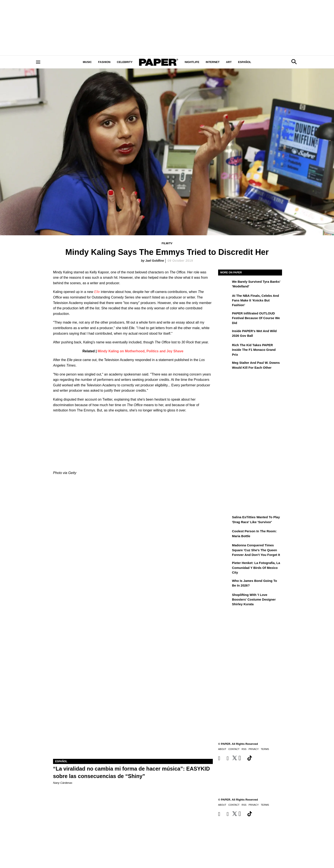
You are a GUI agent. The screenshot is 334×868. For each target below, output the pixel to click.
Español (245, 62)
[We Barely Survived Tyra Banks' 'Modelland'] (225, 285)
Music (87, 62)
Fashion (104, 62)
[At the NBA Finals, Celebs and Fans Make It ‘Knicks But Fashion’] (225, 299)
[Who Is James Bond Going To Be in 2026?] (225, 584)
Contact (234, 805)
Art (229, 62)
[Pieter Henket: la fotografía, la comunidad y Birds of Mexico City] (225, 566)
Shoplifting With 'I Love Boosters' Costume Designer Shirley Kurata (254, 600)
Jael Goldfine (155, 261)
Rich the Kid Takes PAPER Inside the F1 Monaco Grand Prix (254, 350)
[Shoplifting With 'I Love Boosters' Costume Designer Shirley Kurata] (225, 598)
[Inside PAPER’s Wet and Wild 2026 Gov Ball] (225, 334)
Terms (265, 805)
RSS (244, 805)
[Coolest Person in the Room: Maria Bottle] (225, 534)
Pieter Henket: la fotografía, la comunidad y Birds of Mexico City (256, 568)
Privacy (254, 805)
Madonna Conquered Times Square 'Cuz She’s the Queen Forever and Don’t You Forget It (256, 550)
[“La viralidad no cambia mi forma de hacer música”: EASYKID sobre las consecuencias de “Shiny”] (133, 719)
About (222, 805)
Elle (97, 292)
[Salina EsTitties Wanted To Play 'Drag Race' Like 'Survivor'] (225, 520)
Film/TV (167, 243)
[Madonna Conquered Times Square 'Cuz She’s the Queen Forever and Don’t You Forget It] (225, 548)
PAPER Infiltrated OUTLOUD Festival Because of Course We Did (256, 318)
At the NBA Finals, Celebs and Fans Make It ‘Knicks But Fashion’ (256, 300)
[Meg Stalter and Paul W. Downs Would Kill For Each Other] (225, 366)
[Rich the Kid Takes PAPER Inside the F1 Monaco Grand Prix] (225, 348)
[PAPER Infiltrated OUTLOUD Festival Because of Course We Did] (225, 316)
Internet (213, 62)
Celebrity (125, 62)
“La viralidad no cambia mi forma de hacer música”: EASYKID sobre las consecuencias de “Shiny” (131, 772)
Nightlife (192, 62)
